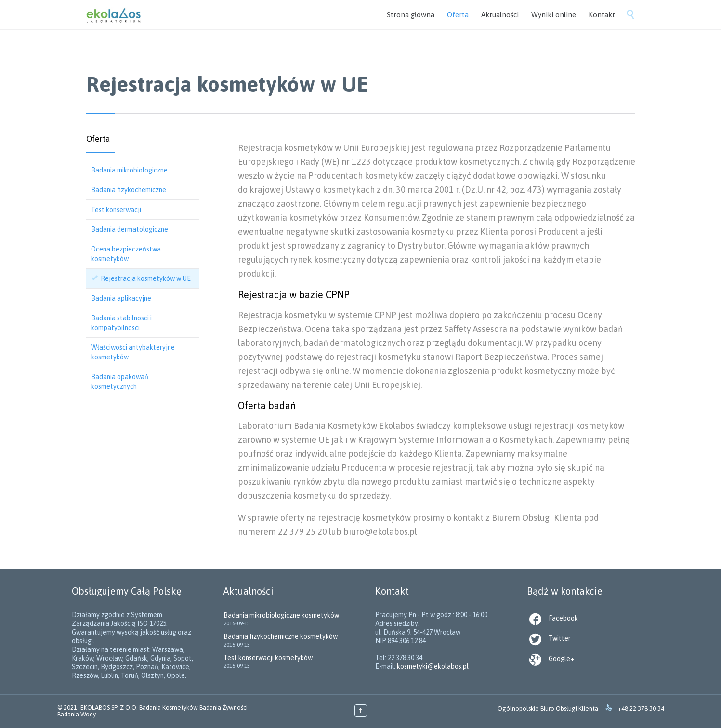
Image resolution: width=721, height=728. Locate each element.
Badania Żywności (223, 708)
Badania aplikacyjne (121, 298)
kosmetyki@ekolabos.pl (433, 666)
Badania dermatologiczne (130, 229)
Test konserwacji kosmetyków (268, 658)
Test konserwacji (116, 210)
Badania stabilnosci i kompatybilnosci (121, 323)
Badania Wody (77, 714)
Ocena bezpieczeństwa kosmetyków (126, 254)
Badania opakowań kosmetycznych (120, 382)
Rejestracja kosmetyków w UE (146, 278)
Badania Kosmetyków (169, 708)
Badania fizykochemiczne (129, 190)
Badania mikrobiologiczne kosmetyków (281, 615)
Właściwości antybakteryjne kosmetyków (133, 352)
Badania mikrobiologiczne (129, 170)
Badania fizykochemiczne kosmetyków (281, 636)
